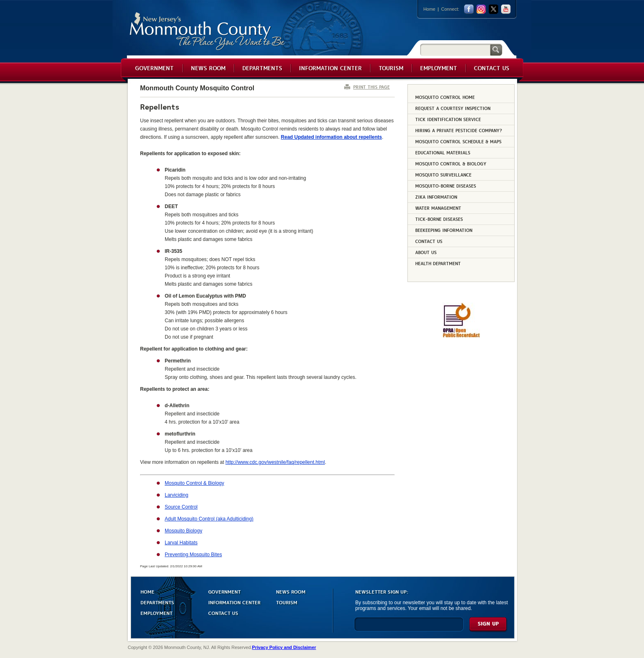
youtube (506, 9)
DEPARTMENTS (157, 602)
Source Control (181, 507)
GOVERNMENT (224, 591)
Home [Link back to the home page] (429, 9)
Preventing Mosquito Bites (193, 555)
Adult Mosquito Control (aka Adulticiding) (209, 519)
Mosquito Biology (183, 531)
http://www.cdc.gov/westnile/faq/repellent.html (275, 462)
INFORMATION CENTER (234, 602)
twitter (493, 9)
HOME (147, 591)
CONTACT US (223, 613)
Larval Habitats (181, 543)
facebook (469, 9)
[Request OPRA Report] (461, 336)
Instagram (481, 9)
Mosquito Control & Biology (194, 483)
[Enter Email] (409, 628)
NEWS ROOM (291, 591)
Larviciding (176, 495)
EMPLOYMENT (156, 613)
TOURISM (287, 602)
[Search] (455, 49)
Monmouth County (208, 31)
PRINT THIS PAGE (371, 87)
